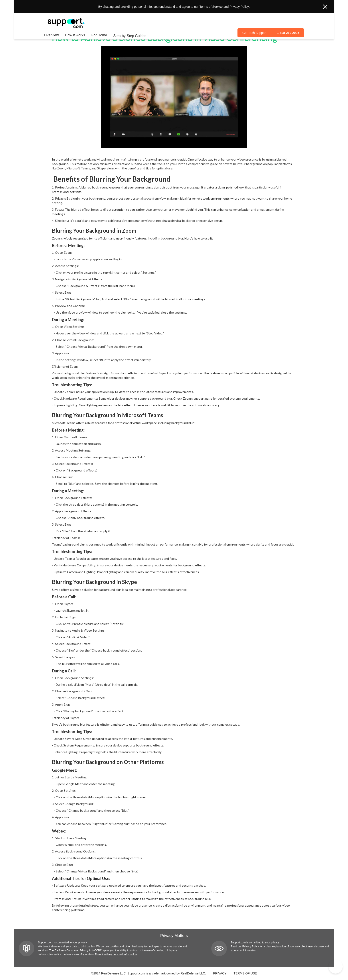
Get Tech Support (254, 33)
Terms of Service (211, 7)
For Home (99, 35)
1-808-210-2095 (288, 33)
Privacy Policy (239, 7)
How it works (75, 35)
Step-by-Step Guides (130, 36)
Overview (51, 35)
